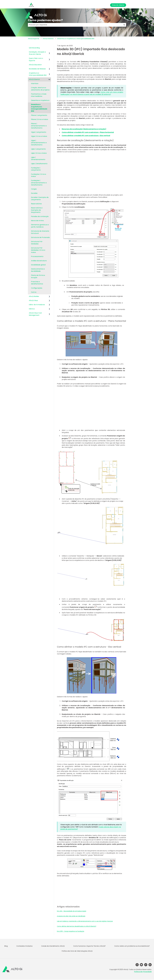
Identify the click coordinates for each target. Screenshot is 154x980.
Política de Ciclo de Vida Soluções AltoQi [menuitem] (77, 951)
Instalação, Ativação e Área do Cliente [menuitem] (37, 53)
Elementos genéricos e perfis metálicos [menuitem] (40, 226)
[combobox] (75, 25)
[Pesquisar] (124, 25)
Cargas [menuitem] (34, 189)
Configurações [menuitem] (37, 288)
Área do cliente (118, 5)
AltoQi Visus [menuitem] (33, 300)
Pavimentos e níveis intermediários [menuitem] (39, 95)
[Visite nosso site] (146, 965)
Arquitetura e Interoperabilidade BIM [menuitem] (38, 74)
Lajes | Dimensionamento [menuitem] (38, 158)
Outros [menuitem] (34, 292)
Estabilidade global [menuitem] (38, 265)
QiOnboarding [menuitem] (34, 48)
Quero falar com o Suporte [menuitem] (36, 59)
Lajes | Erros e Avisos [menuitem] (39, 153)
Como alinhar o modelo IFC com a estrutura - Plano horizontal (88, 132)
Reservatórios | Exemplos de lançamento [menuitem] (37, 210)
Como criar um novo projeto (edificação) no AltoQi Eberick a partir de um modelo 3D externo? (92, 93)
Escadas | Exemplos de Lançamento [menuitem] (40, 198)
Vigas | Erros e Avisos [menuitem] (39, 136)
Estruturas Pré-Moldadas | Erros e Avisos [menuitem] (38, 250)
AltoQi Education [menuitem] (35, 65)
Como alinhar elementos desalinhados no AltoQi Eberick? (77, 926)
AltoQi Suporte (34, 39)
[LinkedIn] (150, 965)
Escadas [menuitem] (34, 193)
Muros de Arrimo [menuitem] (37, 221)
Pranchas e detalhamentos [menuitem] (37, 283)
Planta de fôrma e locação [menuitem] (38, 276)
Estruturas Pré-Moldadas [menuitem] (37, 243)
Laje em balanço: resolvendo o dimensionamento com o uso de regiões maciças (85, 921)
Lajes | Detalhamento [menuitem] (39, 164)
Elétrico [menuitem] (32, 309)
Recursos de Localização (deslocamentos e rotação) (84, 129)
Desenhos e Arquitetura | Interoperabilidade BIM (76, 39)
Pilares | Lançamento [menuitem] (39, 115)
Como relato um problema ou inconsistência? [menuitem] (132, 946)
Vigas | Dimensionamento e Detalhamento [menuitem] (39, 143)
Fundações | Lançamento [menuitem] (36, 169)
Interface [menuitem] (35, 83)
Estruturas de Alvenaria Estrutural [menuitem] (40, 232)
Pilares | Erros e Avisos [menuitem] (40, 119)
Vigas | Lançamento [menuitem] (39, 132)
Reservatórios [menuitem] (36, 204)
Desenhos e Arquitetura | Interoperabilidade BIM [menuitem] (39, 108)
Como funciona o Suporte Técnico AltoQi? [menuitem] (89, 946)
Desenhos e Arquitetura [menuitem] (40, 100)
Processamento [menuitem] (37, 256)
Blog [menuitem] (6, 946)
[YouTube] (141, 965)
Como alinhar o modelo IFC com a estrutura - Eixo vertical (86, 136)
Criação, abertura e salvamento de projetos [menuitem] (40, 89)
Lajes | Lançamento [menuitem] (38, 149)
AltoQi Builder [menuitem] (34, 296)
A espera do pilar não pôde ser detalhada (71, 916)
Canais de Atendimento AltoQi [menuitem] (53, 946)
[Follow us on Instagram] (137, 965)
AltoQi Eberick (48, 39)
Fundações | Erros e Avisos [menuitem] (39, 175)
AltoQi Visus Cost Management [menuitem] (35, 314)
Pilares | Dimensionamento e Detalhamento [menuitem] (39, 126)
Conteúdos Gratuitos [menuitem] (24, 946)
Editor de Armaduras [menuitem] (37, 305)
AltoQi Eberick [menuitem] (34, 79)
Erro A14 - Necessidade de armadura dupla (72, 911)
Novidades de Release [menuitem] (37, 69)
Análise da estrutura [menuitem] (39, 261)
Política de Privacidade (143, 972)
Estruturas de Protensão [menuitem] (40, 237)
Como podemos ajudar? (45, 20)
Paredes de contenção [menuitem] (40, 216)
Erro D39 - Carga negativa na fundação (71, 931)
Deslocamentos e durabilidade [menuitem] (38, 270)
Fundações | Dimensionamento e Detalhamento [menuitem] (39, 183)
